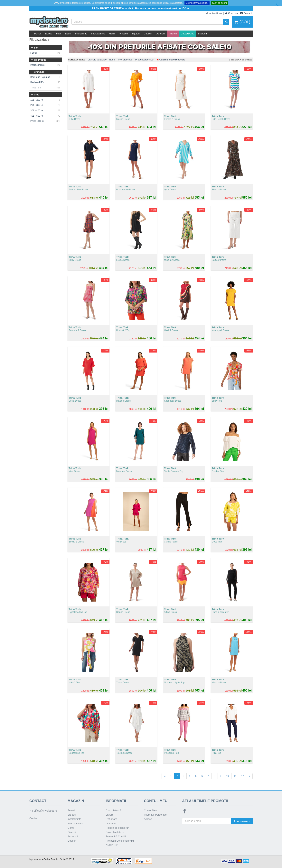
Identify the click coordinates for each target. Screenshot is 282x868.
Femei (38, 34)
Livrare (110, 815)
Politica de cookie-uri (117, 828)
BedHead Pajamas (46, 77)
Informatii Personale (155, 815)
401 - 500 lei (46, 116)
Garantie (111, 823)
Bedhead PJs (46, 82)
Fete (58, 34)
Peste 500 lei (46, 121)
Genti (112, 34)
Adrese (148, 819)
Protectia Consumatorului (120, 841)
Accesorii (124, 34)
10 (227, 776)
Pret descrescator (145, 60)
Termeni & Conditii (116, 836)
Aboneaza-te (242, 821)
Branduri (202, 34)
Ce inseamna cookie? (197, 3)
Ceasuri (148, 34)
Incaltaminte (81, 34)
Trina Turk (46, 88)
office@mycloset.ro (43, 811)
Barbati (48, 34)
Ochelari (160, 34)
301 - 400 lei (46, 111)
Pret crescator (125, 60)
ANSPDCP (112, 845)
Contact (34, 818)
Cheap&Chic (187, 34)
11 (235, 776)
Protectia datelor (115, 832)
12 (243, 776)
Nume (112, 60)
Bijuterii (136, 34)
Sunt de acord (220, 3)
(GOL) (242, 22)
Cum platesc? (113, 810)
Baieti (68, 34)
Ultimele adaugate (97, 60)
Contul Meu (150, 810)
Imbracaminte (98, 34)
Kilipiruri (173, 34)
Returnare (111, 819)
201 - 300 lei (46, 105)
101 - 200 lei (46, 100)
